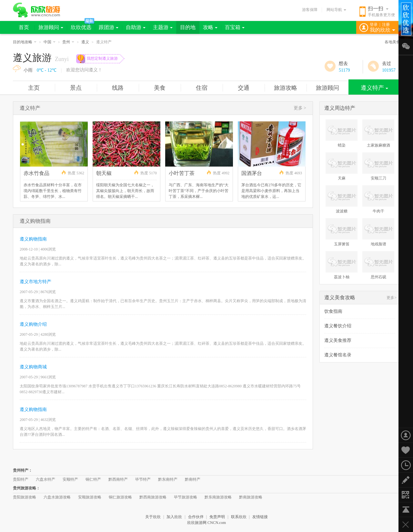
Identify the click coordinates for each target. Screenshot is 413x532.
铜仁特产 (93, 479)
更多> (392, 298)
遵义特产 (374, 88)
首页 (24, 27)
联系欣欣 (239, 517)
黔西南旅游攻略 (153, 497)
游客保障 (310, 10)
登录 (374, 25)
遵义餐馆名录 (338, 355)
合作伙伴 (196, 517)
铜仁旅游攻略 (120, 497)
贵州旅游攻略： (26, 488)
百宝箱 (235, 27)
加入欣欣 (174, 517)
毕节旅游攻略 (186, 497)
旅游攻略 (286, 88)
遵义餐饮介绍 (338, 326)
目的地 (188, 27)
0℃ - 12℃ (47, 70)
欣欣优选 (81, 27)
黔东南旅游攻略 (218, 497)
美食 (160, 88)
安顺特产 (70, 479)
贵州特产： (23, 470)
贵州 (68, 42)
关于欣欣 (153, 517)
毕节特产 (143, 479)
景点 (76, 88)
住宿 (202, 88)
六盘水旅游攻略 (57, 497)
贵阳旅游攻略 (25, 497)
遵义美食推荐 (338, 340)
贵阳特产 (21, 479)
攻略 (210, 27)
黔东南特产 (168, 479)
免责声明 (217, 517)
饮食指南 (333, 311)
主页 (34, 88)
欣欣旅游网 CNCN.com (206, 523)
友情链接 (260, 517)
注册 (386, 25)
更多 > (300, 108)
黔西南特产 (118, 479)
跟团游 (109, 27)
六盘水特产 (45, 479)
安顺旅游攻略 (90, 497)
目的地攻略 (25, 42)
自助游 (136, 27)
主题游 (163, 27)
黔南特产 (193, 479)
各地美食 (392, 42)
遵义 (85, 42)
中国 (50, 42)
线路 (118, 88)
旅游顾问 (51, 27)
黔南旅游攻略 (251, 497)
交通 (244, 88)
